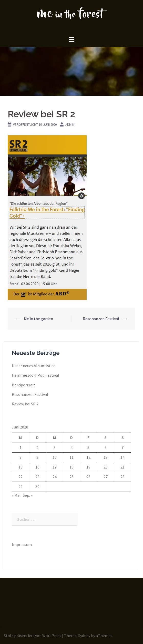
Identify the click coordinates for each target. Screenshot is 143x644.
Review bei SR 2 (25, 404)
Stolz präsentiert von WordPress (33, 636)
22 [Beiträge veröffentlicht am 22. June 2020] (21, 477)
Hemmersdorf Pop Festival (35, 375)
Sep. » (28, 495)
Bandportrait (23, 385)
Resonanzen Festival (101, 319)
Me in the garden (38, 319)
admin (70, 125)
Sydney (84, 636)
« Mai (16, 495)
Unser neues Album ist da (34, 366)
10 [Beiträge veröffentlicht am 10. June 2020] (55, 457)
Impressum (22, 544)
